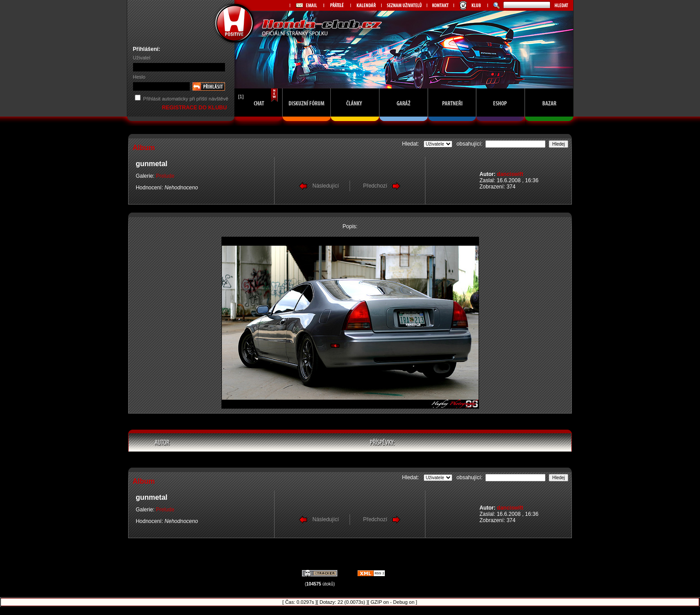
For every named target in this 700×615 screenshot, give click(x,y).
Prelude (165, 176)
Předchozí (375, 186)
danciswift (510, 174)
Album (144, 148)
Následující (326, 186)
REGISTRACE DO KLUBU (195, 108)
